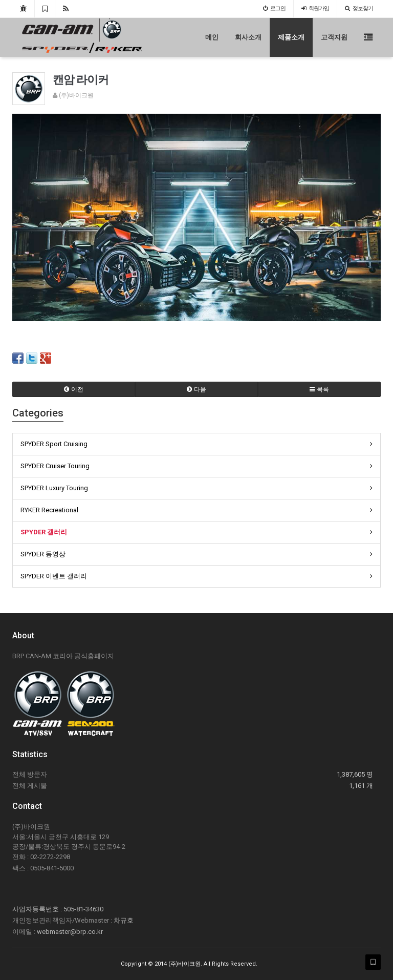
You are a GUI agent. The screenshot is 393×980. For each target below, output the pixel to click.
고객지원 (334, 37)
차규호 (124, 920)
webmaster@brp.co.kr (70, 932)
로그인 (274, 8)
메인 (212, 37)
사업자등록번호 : (38, 909)
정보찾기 (359, 8)
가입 (315, 8)
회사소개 (248, 37)
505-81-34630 (83, 909)
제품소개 (291, 37)
